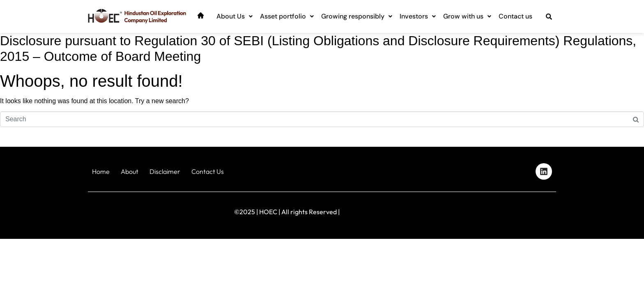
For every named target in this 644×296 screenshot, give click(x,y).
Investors (418, 16)
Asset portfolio (287, 16)
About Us (235, 16)
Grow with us (467, 16)
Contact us (515, 16)
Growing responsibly (357, 16)
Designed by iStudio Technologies (521, 210)
